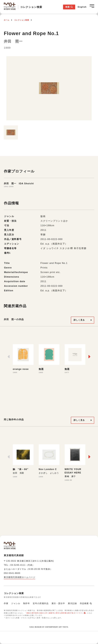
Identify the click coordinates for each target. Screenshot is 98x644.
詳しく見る (79, 320)
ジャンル (16, 603)
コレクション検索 (22, 20)
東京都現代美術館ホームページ (20, 577)
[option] (49, 90)
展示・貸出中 (58, 603)
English (82, 7)
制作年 (27, 603)
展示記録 (72, 603)
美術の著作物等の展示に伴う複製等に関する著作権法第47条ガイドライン (55, 613)
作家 (6, 603)
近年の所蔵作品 (41, 603)
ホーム (7, 20)
